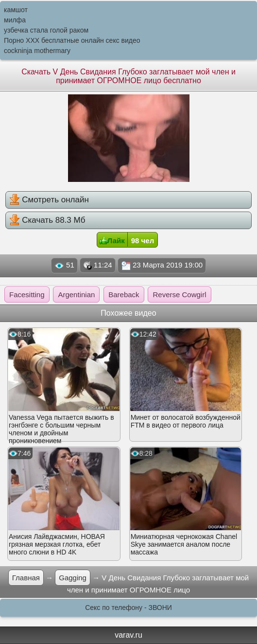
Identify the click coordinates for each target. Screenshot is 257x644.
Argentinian (76, 295)
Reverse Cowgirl (179, 295)
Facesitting (27, 295)
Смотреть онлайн (49, 199)
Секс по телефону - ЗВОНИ (128, 608)
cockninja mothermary (37, 51)
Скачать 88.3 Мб (47, 220)
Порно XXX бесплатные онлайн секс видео (72, 40)
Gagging (73, 578)
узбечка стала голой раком (46, 30)
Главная (26, 578)
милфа (15, 20)
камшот (16, 10)
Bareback (124, 295)
